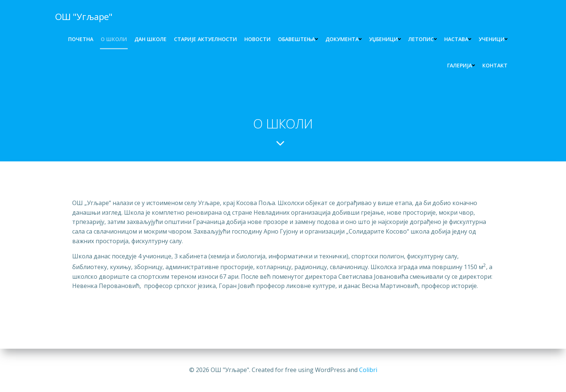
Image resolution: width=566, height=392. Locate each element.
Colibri (368, 370)
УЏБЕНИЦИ (385, 39)
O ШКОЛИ (114, 39)
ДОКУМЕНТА (344, 39)
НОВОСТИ (257, 39)
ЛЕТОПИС (423, 39)
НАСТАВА (458, 39)
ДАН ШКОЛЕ (150, 39)
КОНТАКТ (495, 65)
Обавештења (298, 39)
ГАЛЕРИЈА (461, 65)
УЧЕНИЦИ (493, 39)
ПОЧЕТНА (81, 39)
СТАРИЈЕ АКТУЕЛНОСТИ (205, 39)
